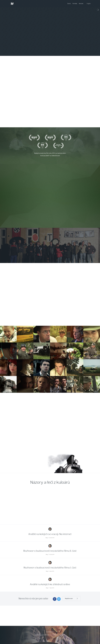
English (89, 4)
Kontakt (81, 4)
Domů (69, 4)
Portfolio (75, 4)
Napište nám (72, 599)
